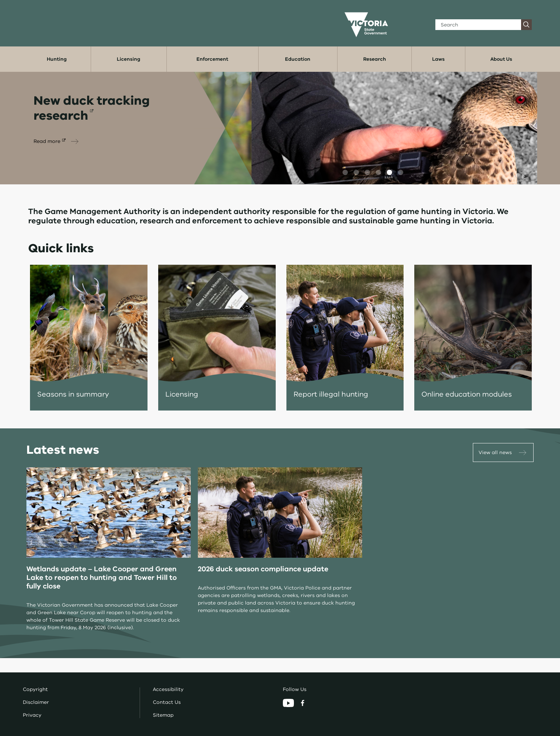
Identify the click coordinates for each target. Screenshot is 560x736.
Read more (47, 141)
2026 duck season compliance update (263, 569)
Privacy (32, 715)
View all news (495, 452)
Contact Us (167, 702)
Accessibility (168, 689)
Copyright (35, 689)
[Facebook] (302, 703)
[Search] (478, 25)
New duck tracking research (92, 108)
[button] (345, 172)
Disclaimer (36, 702)
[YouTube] (289, 703)
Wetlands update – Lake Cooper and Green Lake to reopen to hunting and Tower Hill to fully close (102, 578)
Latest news (63, 450)
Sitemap (163, 715)
